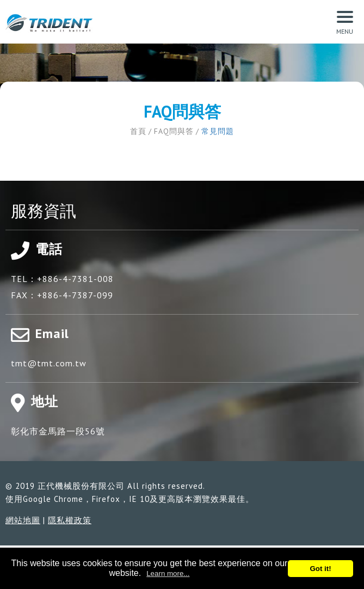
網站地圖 (23, 520)
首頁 (138, 131)
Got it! (320, 569)
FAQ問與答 (174, 131)
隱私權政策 (70, 520)
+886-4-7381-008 (75, 279)
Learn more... (168, 573)
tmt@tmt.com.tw (49, 363)
